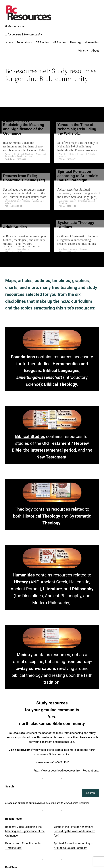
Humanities (24, 575)
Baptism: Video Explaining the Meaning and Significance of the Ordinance (25, 831)
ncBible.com (23, 750)
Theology (9, 154)
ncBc (37, 156)
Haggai (81, 154)
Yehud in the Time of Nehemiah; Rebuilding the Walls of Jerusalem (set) (75, 831)
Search (10, 786)
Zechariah (92, 154)
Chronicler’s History (67, 154)
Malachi (62, 156)
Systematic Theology (24, 154)
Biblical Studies (30, 436)
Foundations (24, 249)
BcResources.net (15, 26)
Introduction (10, 249)
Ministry (28, 156)
